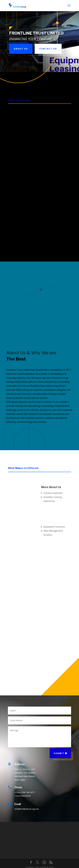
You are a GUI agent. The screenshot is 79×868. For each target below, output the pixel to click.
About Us (21, 49)
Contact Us (48, 49)
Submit (59, 753)
